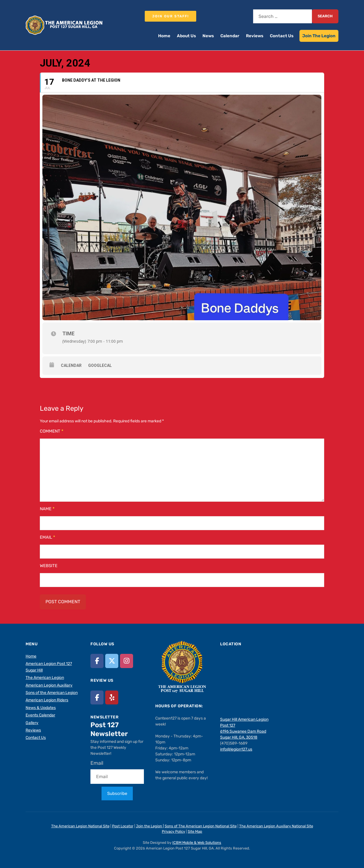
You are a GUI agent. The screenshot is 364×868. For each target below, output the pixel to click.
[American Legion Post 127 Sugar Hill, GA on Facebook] (97, 661)
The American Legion (45, 678)
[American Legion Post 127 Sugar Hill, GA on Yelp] (112, 697)
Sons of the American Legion (52, 693)
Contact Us (282, 36)
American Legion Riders (47, 700)
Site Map (195, 831)
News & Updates (41, 708)
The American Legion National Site (80, 826)
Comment (52, 431)
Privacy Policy (173, 831)
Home (164, 36)
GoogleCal (100, 365)
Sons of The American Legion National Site (201, 826)
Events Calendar (40, 715)
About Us (186, 36)
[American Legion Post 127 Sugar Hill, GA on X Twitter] (112, 661)
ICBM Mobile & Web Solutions (197, 843)
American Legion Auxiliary (49, 685)
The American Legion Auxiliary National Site (276, 826)
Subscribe (117, 793)
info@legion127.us (236, 749)
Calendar (230, 36)
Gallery (32, 723)
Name (47, 509)
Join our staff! (170, 16)
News (208, 36)
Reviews (255, 36)
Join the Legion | (150, 826)
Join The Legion (319, 36)
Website (49, 566)
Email (47, 537)
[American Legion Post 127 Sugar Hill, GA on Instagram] (127, 661)
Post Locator (123, 826)
